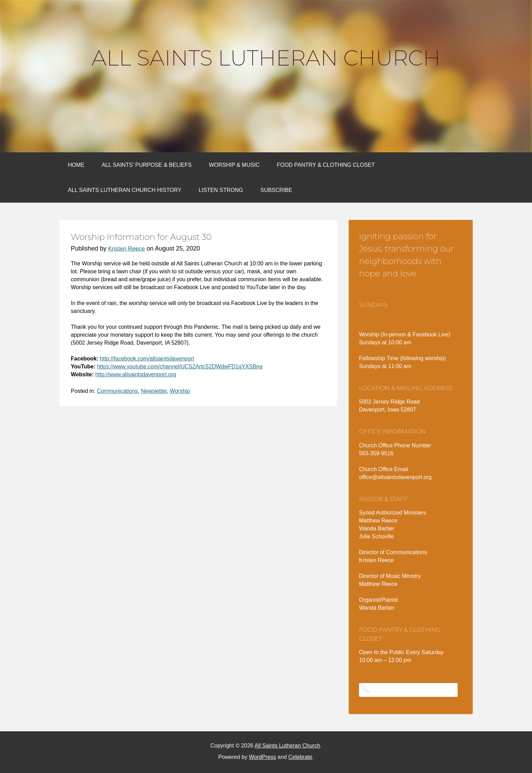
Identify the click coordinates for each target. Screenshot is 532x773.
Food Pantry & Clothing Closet (326, 165)
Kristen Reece (127, 249)
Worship (180, 391)
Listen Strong (221, 190)
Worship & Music (234, 165)
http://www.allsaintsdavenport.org (136, 374)
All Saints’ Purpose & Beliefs (147, 165)
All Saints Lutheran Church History (125, 190)
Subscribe (276, 190)
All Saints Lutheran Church (266, 58)
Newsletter (154, 391)
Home (76, 165)
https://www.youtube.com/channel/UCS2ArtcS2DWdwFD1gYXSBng (180, 367)
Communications (117, 391)
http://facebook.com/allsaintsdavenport (147, 359)
